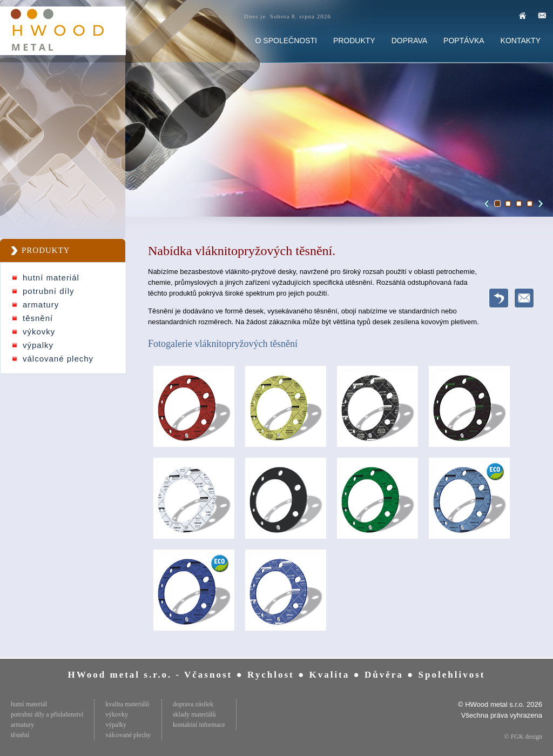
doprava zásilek (193, 704)
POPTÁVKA (464, 41)
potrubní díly (49, 291)
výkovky (39, 332)
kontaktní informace (199, 725)
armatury (41, 305)
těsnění (38, 318)
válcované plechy (58, 359)
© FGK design (523, 737)
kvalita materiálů (127, 704)
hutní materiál (51, 277)
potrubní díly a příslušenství (47, 714)
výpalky (38, 345)
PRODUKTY (354, 41)
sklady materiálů (194, 714)
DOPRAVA (409, 41)
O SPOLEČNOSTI (286, 41)
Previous (488, 204)
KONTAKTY (521, 41)
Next (539, 204)
